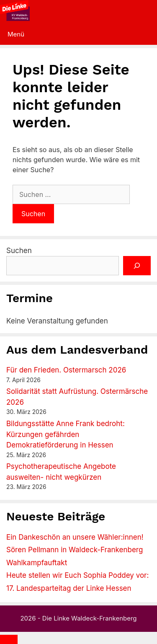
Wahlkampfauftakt (37, 563)
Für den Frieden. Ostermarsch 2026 (66, 370)
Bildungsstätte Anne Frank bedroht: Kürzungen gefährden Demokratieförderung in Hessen (66, 434)
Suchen (19, 251)
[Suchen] (137, 266)
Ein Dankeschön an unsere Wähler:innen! (75, 537)
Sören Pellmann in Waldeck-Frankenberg (75, 550)
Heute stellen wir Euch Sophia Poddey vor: (77, 575)
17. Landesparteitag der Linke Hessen (69, 588)
